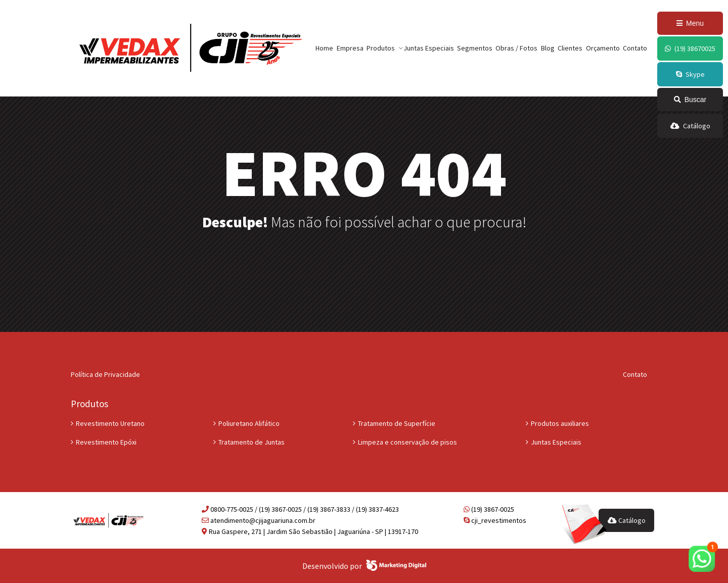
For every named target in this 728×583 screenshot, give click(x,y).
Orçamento (603, 48)
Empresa (350, 48)
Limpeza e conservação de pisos (407, 442)
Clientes (570, 48)
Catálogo (627, 520)
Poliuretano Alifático (249, 423)
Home (324, 48)
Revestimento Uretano (110, 423)
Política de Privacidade (105, 374)
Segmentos (475, 48)
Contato (635, 48)
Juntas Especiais (429, 48)
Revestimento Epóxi (106, 442)
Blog (548, 48)
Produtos (381, 48)
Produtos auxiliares (560, 423)
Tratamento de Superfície (397, 423)
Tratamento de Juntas (252, 442)
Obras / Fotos (516, 48)
